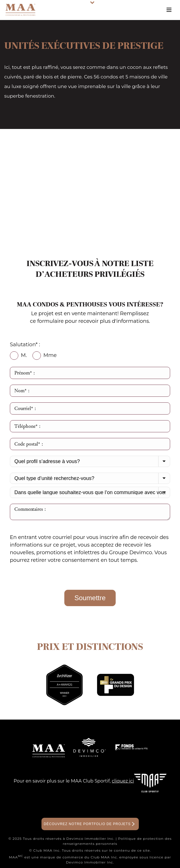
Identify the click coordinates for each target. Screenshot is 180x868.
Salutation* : (25, 345)
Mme (45, 356)
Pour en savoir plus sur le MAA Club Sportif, (74, 781)
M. (18, 356)
